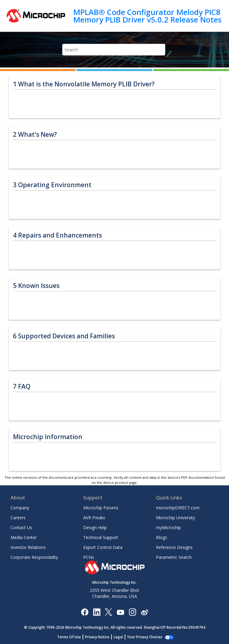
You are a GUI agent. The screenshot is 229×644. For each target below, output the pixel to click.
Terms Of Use (72, 637)
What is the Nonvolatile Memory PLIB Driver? (84, 84)
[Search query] (114, 50)
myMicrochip (168, 527)
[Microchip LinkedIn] (97, 612)
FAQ (22, 386)
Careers (18, 518)
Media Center (24, 537)
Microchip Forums (101, 508)
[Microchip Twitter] (108, 612)
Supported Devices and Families (64, 336)
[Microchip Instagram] (132, 612)
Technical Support (101, 537)
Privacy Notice (101, 637)
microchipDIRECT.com (178, 508)
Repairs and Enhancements (57, 235)
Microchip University (176, 518)
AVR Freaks (94, 518)
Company (20, 508)
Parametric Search (174, 557)
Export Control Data (103, 547)
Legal (122, 637)
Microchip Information (48, 437)
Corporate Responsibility (34, 557)
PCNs (89, 557)
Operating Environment (52, 185)
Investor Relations (28, 547)
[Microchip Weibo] (144, 612)
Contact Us (21, 527)
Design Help (95, 527)
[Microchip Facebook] (85, 612)
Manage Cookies (145, 637)
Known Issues (36, 286)
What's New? (35, 135)
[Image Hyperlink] (120, 612)
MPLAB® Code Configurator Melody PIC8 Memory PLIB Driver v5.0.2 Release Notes (147, 16)
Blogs (162, 537)
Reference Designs (174, 547)
